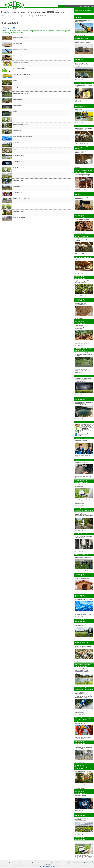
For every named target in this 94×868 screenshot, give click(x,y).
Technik (51, 12)
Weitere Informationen (49, 866)
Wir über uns (15, 12)
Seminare (5, 18)
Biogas (44, 12)
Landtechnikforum (53, 16)
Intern (57, 12)
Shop (63, 12)
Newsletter (63, 16)
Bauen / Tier (25, 12)
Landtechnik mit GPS (40, 16)
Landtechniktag (7, 16)
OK (40, 866)
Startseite (6, 12)
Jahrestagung (17, 16)
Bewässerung (35, 12)
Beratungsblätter (27, 16)
